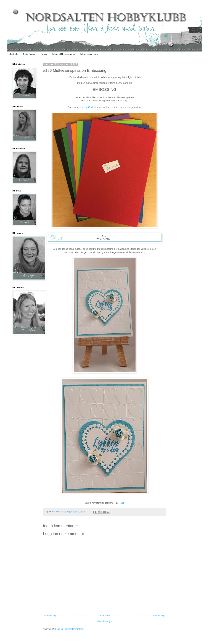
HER (122, 503)
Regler (44, 54)
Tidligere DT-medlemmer (63, 54)
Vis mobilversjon (104, 621)
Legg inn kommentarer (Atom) (69, 629)
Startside (14, 54)
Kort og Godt (87, 107)
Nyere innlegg (51, 616)
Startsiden (105, 616)
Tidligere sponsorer (89, 54)
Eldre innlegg (159, 616)
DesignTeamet (29, 54)
